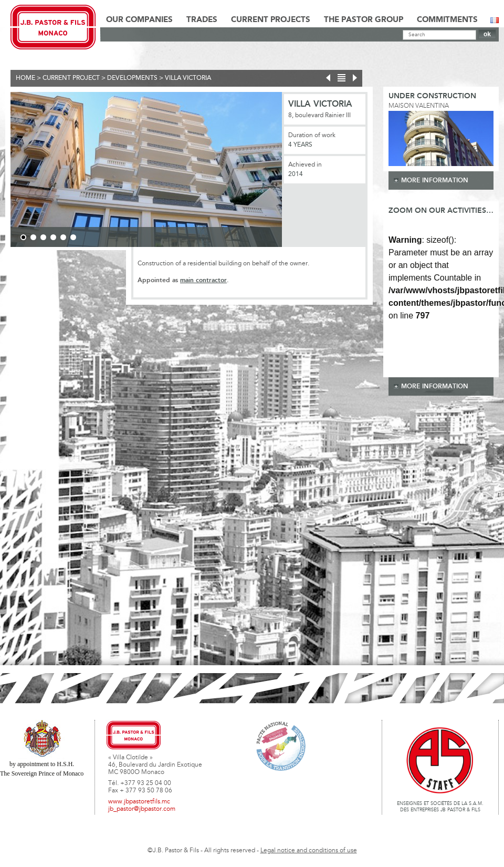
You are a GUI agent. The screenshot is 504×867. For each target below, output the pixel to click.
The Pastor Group (364, 20)
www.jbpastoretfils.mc (139, 802)
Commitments (447, 20)
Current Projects (271, 20)
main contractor (203, 280)
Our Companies (139, 20)
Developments (132, 78)
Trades (202, 20)
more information (435, 180)
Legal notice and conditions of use (309, 851)
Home (25, 78)
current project (71, 78)
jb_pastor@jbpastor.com (142, 809)
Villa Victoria (188, 78)
